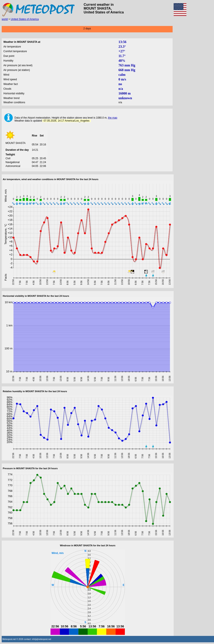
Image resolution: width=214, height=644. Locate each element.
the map (113, 118)
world (5, 19)
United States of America (25, 19)
